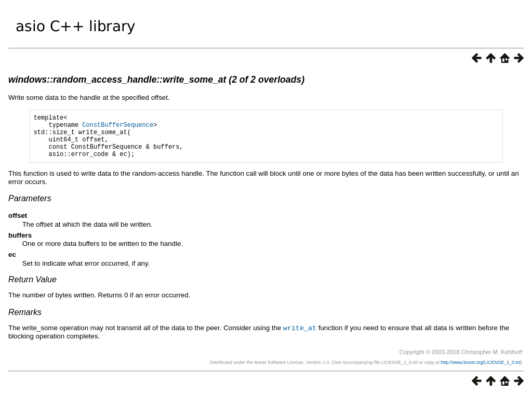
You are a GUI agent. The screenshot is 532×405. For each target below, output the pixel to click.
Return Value (32, 289)
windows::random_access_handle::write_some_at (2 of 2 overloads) (156, 80)
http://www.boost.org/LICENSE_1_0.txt (481, 371)
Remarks (25, 322)
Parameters (30, 208)
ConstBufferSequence (118, 128)
